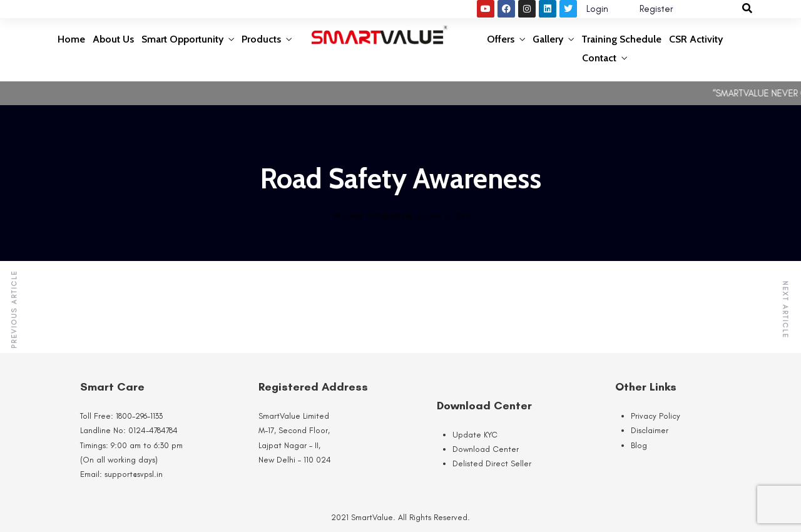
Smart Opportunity (182, 39)
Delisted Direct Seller (492, 463)
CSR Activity (696, 39)
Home (71, 39)
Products (261, 39)
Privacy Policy (656, 416)
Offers (501, 39)
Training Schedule (621, 39)
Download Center (486, 449)
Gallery (548, 39)
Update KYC (475, 435)
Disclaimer (650, 430)
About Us (113, 39)
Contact (599, 58)
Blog (639, 445)
